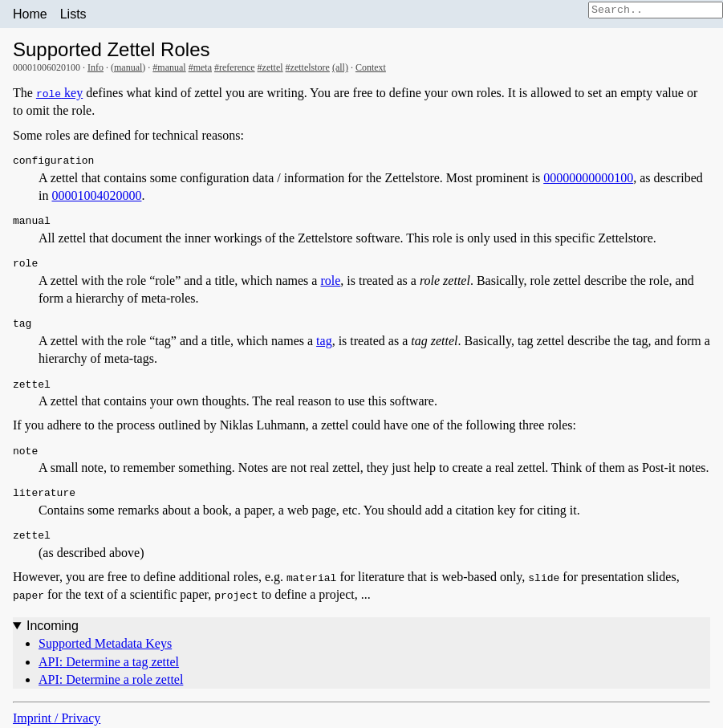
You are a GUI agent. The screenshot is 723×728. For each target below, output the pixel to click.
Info (95, 67)
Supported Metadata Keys (105, 643)
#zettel (270, 67)
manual (128, 67)
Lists (73, 14)
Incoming (53, 626)
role (330, 281)
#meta (200, 67)
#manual (169, 67)
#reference (235, 67)
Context (371, 67)
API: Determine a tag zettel (109, 662)
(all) (340, 67)
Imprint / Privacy (57, 718)
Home (30, 14)
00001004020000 (96, 195)
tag (324, 341)
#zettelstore (308, 67)
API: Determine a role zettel (111, 679)
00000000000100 (588, 178)
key (59, 93)
